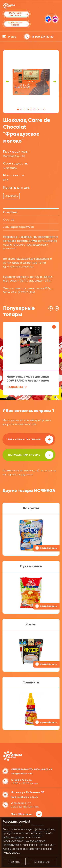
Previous (7, 82)
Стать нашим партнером (30, 440)
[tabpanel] (31, 82)
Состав (9, 220)
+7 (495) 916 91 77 (21, 803)
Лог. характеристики (18, 227)
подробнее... (11, 852)
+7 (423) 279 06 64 (21, 780)
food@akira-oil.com (21, 774)
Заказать (11, 196)
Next (55, 82)
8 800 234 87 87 (43, 37)
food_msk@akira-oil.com (24, 797)
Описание (10, 212)
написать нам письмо (31, 455)
